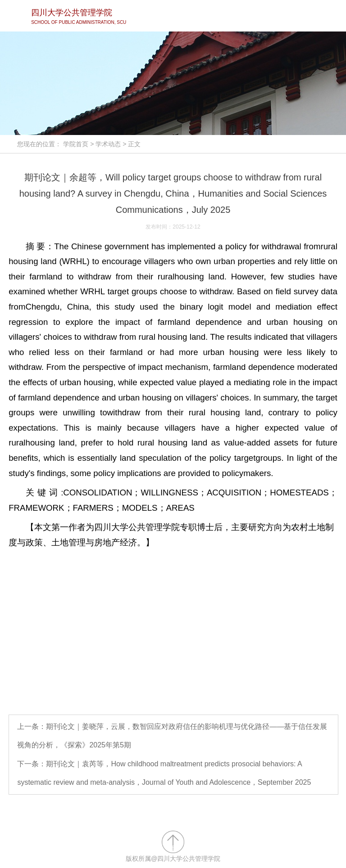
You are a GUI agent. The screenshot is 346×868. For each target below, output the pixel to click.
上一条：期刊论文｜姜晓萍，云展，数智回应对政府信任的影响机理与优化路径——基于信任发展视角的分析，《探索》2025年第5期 (172, 736)
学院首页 (76, 144)
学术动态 (108, 144)
